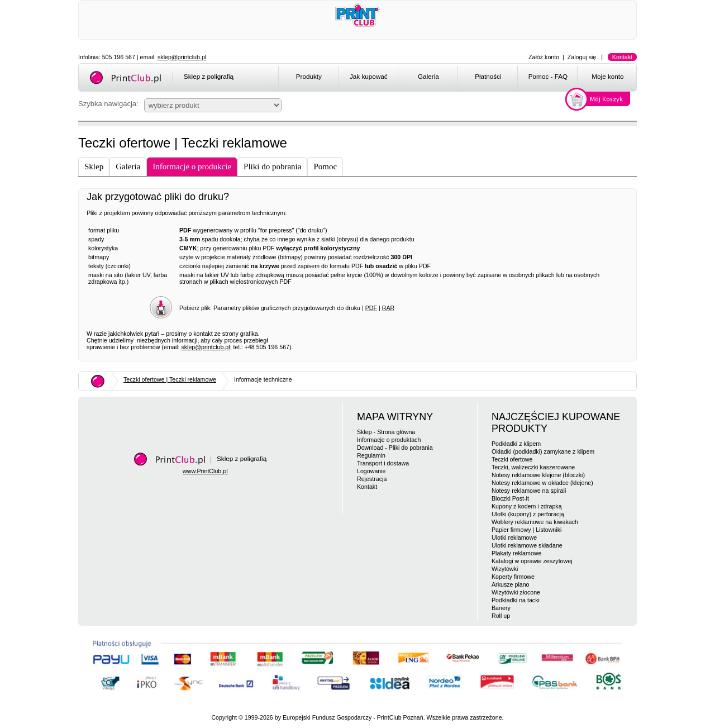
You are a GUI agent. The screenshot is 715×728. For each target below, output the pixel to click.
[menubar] (459, 78)
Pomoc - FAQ (548, 76)
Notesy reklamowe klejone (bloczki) (538, 475)
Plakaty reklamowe (516, 553)
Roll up (501, 616)
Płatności (488, 76)
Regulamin (371, 455)
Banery (501, 608)
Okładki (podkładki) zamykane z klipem (543, 451)
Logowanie (371, 471)
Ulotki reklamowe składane (527, 545)
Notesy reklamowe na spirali (529, 491)
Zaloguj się (582, 57)
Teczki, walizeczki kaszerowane (533, 467)
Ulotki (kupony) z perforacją (528, 514)
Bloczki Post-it (510, 498)
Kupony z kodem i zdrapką (527, 506)
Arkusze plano (511, 584)
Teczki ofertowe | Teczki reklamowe (170, 379)
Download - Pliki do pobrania (395, 448)
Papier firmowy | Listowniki (526, 530)
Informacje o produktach (389, 440)
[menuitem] (308, 78)
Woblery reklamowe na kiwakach (535, 522)
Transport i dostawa (383, 463)
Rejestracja (372, 479)
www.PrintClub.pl (205, 471)
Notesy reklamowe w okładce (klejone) (542, 483)
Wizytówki (505, 569)
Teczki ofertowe (512, 459)
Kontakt (622, 57)
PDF (371, 308)
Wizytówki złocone (516, 592)
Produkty (309, 76)
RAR (389, 308)
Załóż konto (544, 57)
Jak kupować (369, 76)
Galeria (428, 76)
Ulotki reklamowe (514, 537)
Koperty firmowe (513, 577)
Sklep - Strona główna (386, 432)
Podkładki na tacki (516, 600)
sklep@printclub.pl (182, 57)
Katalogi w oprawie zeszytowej (532, 561)
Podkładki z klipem (516, 444)
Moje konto (607, 76)
